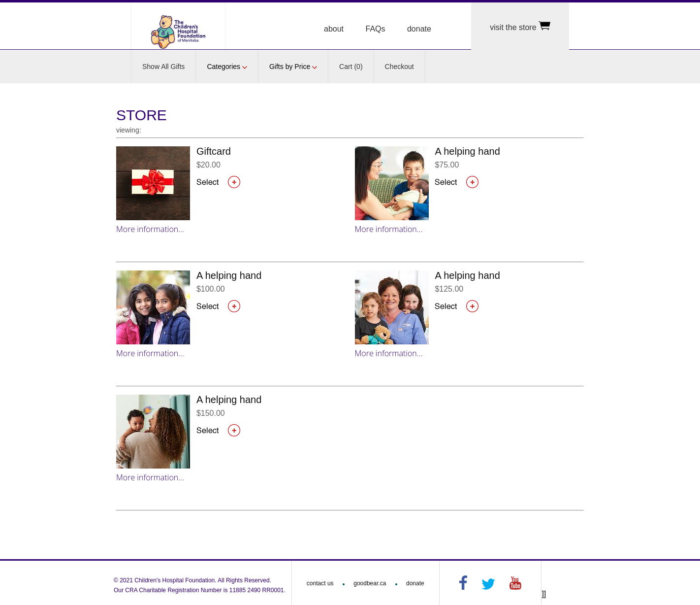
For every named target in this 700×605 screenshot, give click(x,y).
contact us (320, 583)
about (334, 29)
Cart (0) (351, 67)
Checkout (399, 67)
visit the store (520, 26)
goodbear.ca (370, 583)
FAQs (376, 29)
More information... (150, 229)
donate (419, 29)
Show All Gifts (163, 67)
